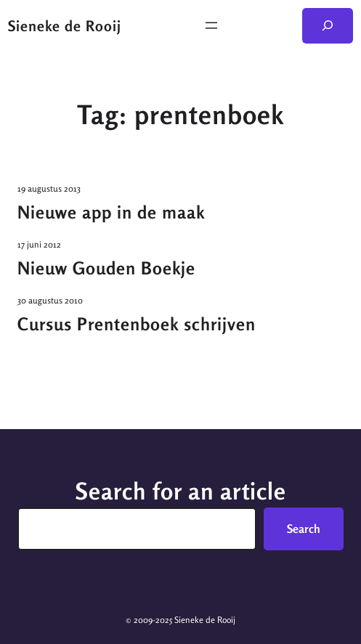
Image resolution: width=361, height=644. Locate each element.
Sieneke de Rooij (65, 26)
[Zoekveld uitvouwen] (328, 26)
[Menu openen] (211, 25)
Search (304, 529)
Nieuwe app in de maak (111, 212)
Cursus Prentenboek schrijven (137, 324)
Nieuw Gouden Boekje (106, 268)
